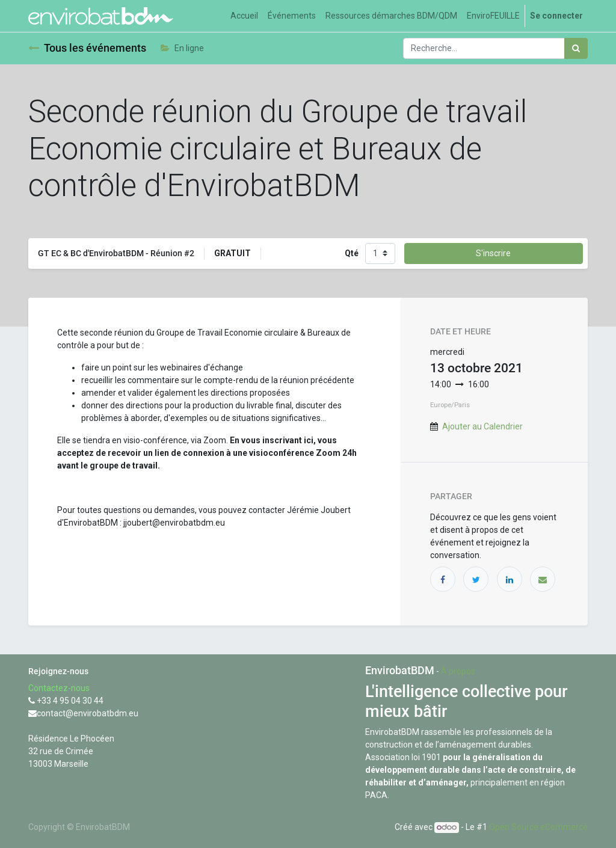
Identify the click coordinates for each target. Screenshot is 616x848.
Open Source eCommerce (538, 827)
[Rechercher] (576, 48)
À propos (458, 671)
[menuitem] (244, 16)
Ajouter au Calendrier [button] (482, 426)
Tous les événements (87, 48)
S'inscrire (493, 253)
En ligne (182, 48)
